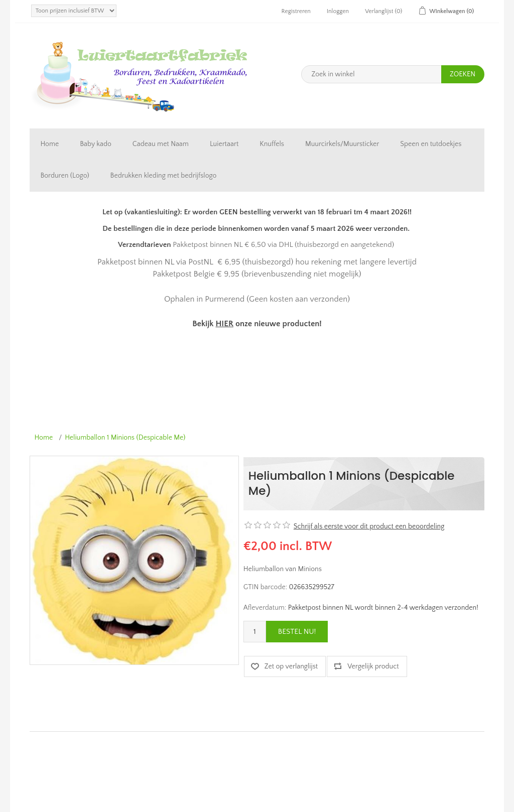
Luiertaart (224, 144)
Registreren (296, 11)
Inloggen (338, 11)
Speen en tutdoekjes (431, 144)
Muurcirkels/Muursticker (342, 144)
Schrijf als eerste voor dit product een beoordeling (369, 526)
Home (49, 144)
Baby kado (96, 144)
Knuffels (272, 144)
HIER (224, 324)
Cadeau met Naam (161, 144)
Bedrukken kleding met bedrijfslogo (164, 176)
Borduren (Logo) (65, 176)
